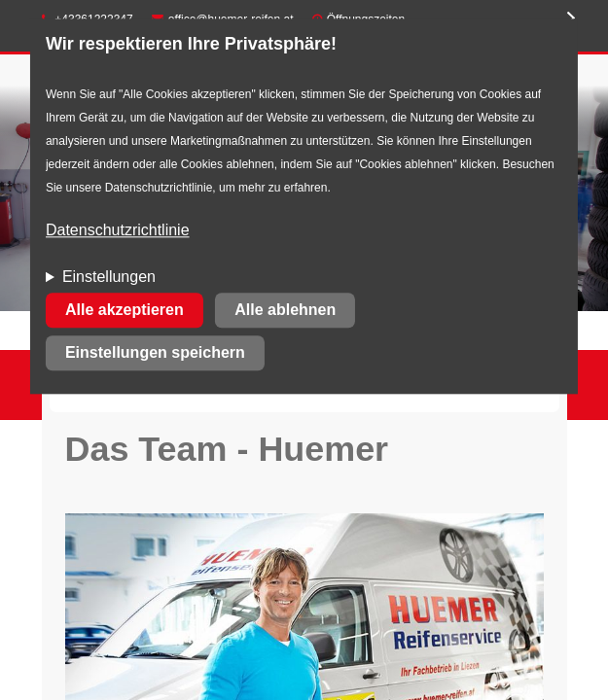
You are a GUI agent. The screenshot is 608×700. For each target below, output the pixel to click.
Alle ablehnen (285, 311)
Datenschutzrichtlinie (118, 231)
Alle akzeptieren (125, 311)
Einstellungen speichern (155, 353)
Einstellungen (109, 278)
